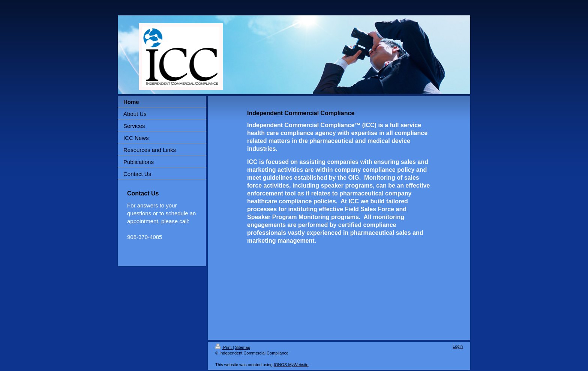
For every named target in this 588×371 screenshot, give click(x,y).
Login (458, 346)
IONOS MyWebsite (291, 365)
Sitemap (243, 347)
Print (224, 347)
